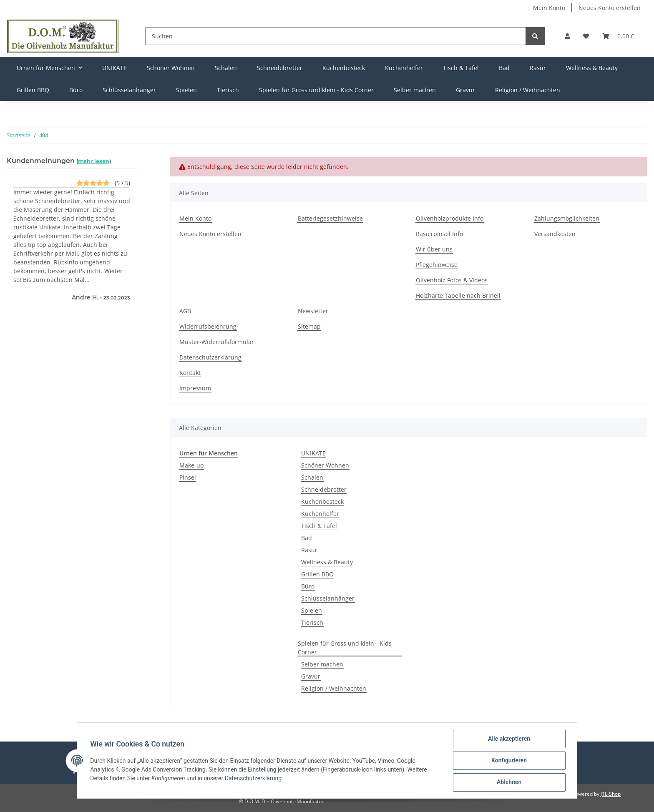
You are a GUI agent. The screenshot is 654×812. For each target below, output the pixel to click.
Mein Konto (549, 8)
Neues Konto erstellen (610, 8)
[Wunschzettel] (586, 36)
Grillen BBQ (317, 574)
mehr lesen (94, 161)
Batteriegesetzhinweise (330, 218)
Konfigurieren (509, 761)
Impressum (195, 388)
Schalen (312, 477)
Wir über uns (434, 249)
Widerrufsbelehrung (208, 326)
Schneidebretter (324, 489)
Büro (308, 586)
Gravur (311, 676)
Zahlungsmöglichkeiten (567, 218)
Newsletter (313, 311)
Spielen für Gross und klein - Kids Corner (345, 648)
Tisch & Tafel (319, 526)
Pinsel (188, 477)
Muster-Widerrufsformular (217, 342)
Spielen (312, 610)
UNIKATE (313, 453)
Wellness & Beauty (327, 562)
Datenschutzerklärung (210, 357)
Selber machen (322, 664)
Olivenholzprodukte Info (450, 218)
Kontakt (190, 373)
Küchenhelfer (320, 514)
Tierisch (312, 622)
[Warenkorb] (618, 36)
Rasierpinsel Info (439, 234)
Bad (307, 538)
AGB (185, 311)
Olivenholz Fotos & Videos (452, 280)
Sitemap (309, 326)
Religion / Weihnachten (334, 688)
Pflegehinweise (437, 265)
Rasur (309, 550)
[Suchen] (336, 36)
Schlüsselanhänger (328, 598)
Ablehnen (509, 782)
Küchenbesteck (322, 502)
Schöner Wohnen (325, 465)
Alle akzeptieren (509, 739)
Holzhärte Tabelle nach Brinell (458, 295)
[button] (567, 36)
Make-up (192, 465)
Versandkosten (555, 234)
